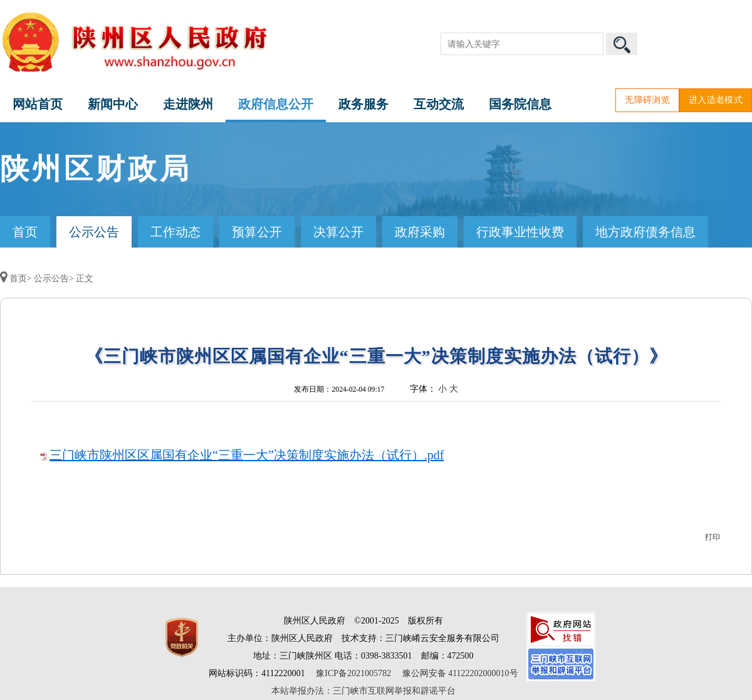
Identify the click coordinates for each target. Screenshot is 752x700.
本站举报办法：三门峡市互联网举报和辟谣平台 (363, 691)
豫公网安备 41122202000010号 (460, 673)
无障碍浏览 (647, 100)
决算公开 (338, 232)
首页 (25, 232)
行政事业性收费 (520, 232)
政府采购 (420, 232)
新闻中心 (113, 104)
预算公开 (257, 232)
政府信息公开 (276, 104)
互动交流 (439, 104)
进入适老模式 (716, 100)
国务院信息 (520, 104)
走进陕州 (188, 104)
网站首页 (38, 104)
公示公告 (94, 232)
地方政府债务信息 (645, 232)
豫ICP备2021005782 (353, 673)
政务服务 (363, 104)
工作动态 (175, 232)
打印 (713, 537)
